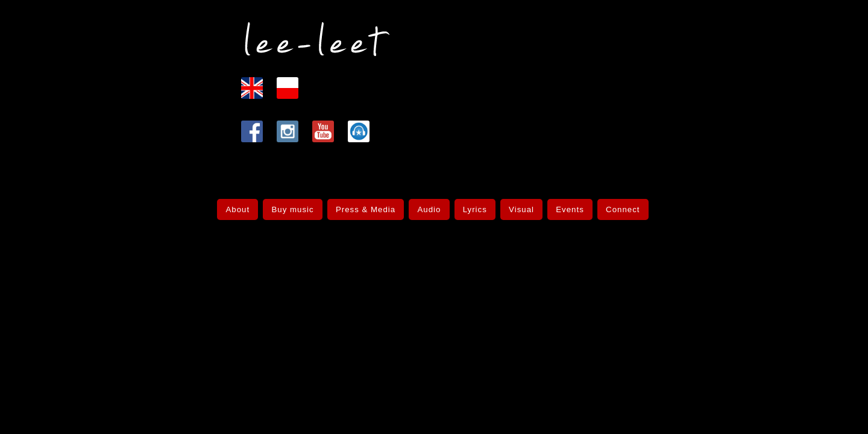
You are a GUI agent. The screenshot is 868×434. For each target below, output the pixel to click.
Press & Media (366, 205)
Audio (429, 205)
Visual (520, 205)
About (240, 205)
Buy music (294, 205)
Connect (620, 205)
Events (568, 205)
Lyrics (474, 205)
